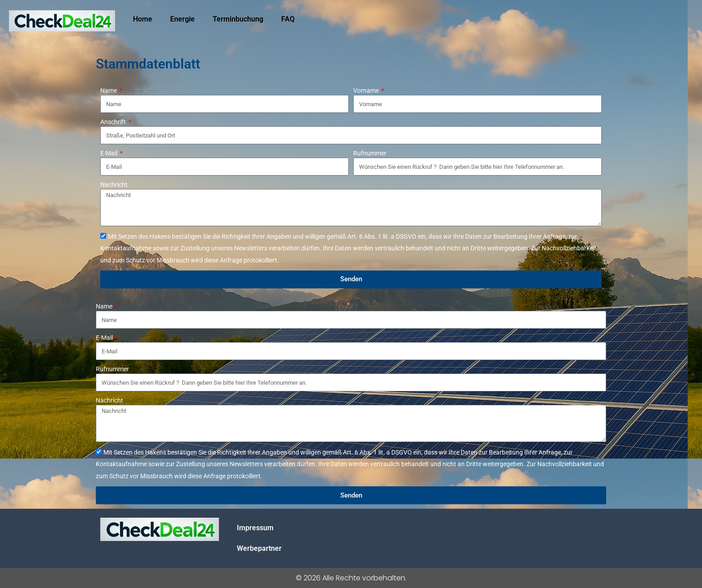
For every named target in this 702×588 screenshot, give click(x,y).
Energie (182, 19)
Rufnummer (370, 153)
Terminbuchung (238, 19)
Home (143, 19)
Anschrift (114, 122)
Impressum (255, 528)
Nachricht (114, 185)
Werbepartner (259, 548)
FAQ (288, 19)
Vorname (367, 90)
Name (109, 90)
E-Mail (109, 153)
